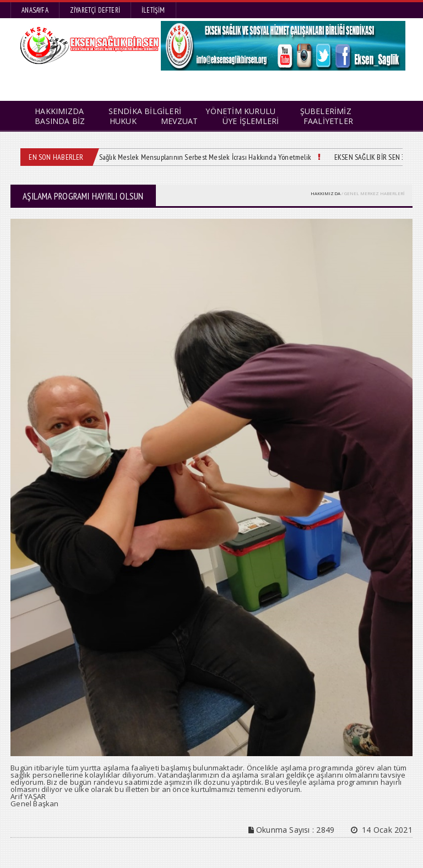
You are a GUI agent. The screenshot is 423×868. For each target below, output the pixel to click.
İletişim (153, 10)
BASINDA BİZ (60, 121)
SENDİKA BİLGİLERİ (145, 111)
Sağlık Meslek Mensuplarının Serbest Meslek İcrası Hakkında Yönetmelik (205, 157)
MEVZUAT (179, 121)
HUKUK (123, 121)
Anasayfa (35, 10)
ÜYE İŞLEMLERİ (251, 121)
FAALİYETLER (328, 121)
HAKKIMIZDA (326, 193)
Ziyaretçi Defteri (95, 10)
